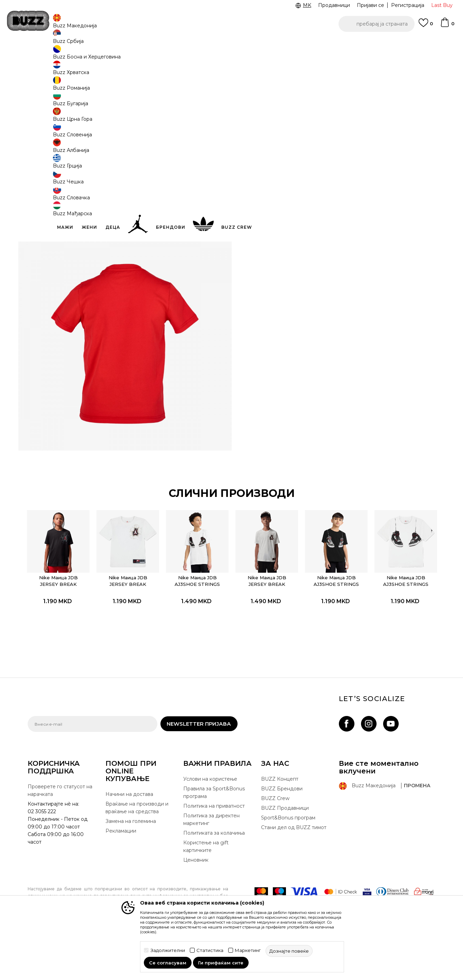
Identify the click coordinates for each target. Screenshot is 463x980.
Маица (131, 56)
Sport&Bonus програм (288, 861)
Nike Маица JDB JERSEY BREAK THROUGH (66, 621)
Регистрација (408, 5)
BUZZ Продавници (285, 852)
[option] (231, 45)
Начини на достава (129, 838)
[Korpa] (447, 26)
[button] (377, 24)
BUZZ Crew (275, 842)
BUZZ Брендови (282, 832)
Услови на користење (210, 823)
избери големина (268, 114)
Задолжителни (168, 950)
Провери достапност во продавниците (335, 223)
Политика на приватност (214, 850)
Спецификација (335, 200)
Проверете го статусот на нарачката (60, 834)
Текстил (110, 56)
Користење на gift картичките (206, 890)
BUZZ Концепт (280, 823)
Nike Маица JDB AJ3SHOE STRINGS (199, 618)
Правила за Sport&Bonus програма (214, 836)
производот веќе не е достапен (299, 158)
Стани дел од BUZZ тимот (294, 871)
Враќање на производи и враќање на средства (137, 851)
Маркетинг (248, 950)
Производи (85, 56)
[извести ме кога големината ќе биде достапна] (256, 125)
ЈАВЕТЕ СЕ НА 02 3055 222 (145, 44)
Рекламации (121, 874)
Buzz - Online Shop (47, 56)
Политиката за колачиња (214, 877)
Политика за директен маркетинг (211, 863)
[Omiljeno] (426, 26)
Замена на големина (131, 865)
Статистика (210, 950)
